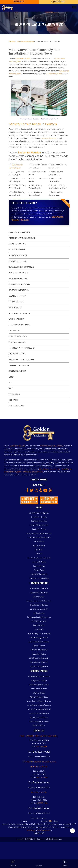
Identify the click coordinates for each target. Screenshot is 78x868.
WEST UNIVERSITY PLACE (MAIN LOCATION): (39, 736)
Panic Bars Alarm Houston (39, 685)
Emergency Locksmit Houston (39, 617)
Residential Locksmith (18, 250)
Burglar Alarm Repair (39, 681)
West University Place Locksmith (22, 238)
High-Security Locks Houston (39, 633)
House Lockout (39, 646)
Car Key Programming (18, 371)
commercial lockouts (18, 296)
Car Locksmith (39, 597)
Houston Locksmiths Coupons (39, 558)
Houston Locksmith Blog (39, 578)
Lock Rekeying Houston (39, 638)
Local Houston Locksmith (19, 232)
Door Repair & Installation (39, 658)
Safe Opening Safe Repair (39, 721)
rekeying (56, 469)
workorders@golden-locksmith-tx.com (39, 762)
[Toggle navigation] (74, 7)
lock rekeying (15, 331)
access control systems (19, 273)
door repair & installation (20, 325)
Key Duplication (39, 625)
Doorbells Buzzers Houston (39, 676)
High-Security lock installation (22, 348)
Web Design (31, 830)
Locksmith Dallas (39, 529)
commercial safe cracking (19, 284)
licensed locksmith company (52, 446)
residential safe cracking (19, 290)
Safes (11, 388)
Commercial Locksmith (39, 593)
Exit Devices (14, 400)
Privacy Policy (39, 570)
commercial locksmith (18, 261)
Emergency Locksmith (18, 244)
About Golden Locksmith (39, 513)
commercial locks (16, 302)
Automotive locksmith (18, 255)
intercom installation (18, 336)
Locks (11, 377)
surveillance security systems (21, 267)
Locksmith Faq (39, 566)
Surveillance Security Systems (39, 705)
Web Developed (43, 830)
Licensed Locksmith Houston (39, 537)
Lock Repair (39, 629)
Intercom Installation (39, 689)
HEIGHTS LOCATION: (39, 766)
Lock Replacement (39, 621)
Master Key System (39, 654)
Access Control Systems (39, 697)
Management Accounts (39, 662)
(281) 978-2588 (57, 217)
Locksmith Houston (23, 59)
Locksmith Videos (39, 562)
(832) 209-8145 (42, 777)
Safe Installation (39, 725)
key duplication (15, 307)
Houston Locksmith (39, 517)
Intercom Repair (39, 693)
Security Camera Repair (39, 717)
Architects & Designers (39, 666)
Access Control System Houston (39, 701)
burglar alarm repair (18, 342)
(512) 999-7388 (42, 803)
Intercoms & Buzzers (17, 406)
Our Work (39, 550)
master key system (16, 319)
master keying (66, 469)
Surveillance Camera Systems (39, 709)
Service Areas (39, 541)
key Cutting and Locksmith (20, 313)
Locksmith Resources (39, 574)
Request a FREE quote (20, 220)
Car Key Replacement (39, 650)
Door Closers (14, 394)
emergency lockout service (33, 472)
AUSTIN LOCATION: (39, 792)
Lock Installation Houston (39, 642)
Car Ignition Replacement (19, 365)
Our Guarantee (39, 546)
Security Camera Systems (39, 713)
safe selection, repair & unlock (22, 360)
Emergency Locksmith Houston (39, 601)
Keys (11, 383)
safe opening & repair (18, 354)
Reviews (39, 554)
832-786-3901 (42, 747)
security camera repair (18, 279)
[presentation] (20, 94)
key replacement (46, 469)
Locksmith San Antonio (39, 525)
